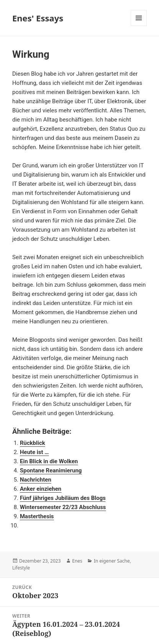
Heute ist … (34, 452)
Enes (77, 561)
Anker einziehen (41, 489)
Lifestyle (21, 568)
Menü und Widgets (139, 26)
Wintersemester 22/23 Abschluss (63, 507)
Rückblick (32, 443)
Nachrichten (36, 480)
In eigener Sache (112, 561)
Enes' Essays (38, 18)
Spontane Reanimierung (51, 470)
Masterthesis (37, 516)
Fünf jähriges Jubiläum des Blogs (63, 498)
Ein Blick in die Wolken (49, 461)
